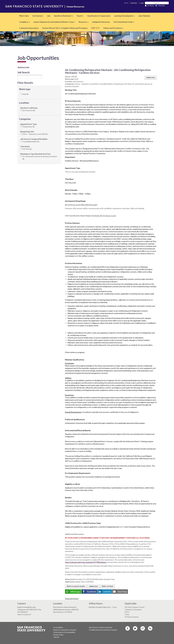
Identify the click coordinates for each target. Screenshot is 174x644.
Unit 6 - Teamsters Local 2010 (35, 134)
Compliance (25, 23)
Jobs (49, 16)
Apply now (151, 77)
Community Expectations (29, 28)
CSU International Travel (125, 23)
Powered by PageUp (72, 599)
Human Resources (75, 7)
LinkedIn (107, 592)
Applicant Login (23, 67)
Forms (127, 614)
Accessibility (58, 627)
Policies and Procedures (114, 29)
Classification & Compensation (99, 16)
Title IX (56, 637)
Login (142, 3)
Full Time (27, 149)
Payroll (81, 17)
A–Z (126, 3)
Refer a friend (107, 586)
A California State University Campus (103, 630)
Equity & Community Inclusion (65, 630)
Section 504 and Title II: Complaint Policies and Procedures (65, 28)
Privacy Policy (58, 635)
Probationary (28, 127)
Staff (25, 94)
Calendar (134, 3)
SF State (149, 6)
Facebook (92, 592)
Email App (122, 592)
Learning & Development (125, 17)
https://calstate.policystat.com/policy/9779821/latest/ (86, 562)
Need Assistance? (24, 614)
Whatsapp (75, 592)
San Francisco (29, 110)
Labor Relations (144, 16)
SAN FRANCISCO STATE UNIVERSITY (34, 6)
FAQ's (127, 612)
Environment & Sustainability (64, 632)
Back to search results (76, 586)
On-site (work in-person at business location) (40, 158)
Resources (84, 23)
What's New (24, 16)
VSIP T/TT (95, 28)
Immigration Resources (101, 22)
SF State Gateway (132, 617)
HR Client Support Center (135, 607)
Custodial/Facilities (31, 141)
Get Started (39, 17)
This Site (160, 6)
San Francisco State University (101, 627)
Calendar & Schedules (133, 610)
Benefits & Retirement (65, 17)
